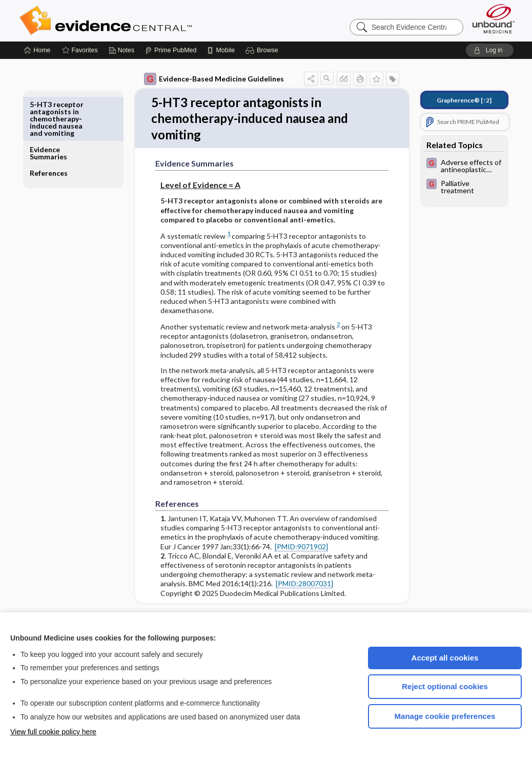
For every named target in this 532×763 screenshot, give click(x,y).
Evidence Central (147, 20)
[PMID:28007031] (297, 586)
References (56, 128)
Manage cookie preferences (445, 716)
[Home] (37, 50)
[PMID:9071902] (294, 549)
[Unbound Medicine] (494, 19)
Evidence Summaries (56, 108)
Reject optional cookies (445, 686)
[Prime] (171, 50)
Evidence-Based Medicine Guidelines (207, 79)
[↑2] (457, 100)
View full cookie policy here (53, 732)
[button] (263, 50)
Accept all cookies (445, 658)
